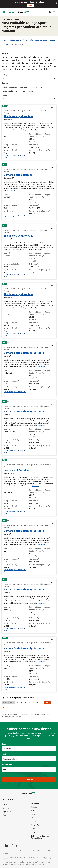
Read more (14, 191)
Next (47, 702)
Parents (6, 815)
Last (5, 708)
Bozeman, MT (9, 178)
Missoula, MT (8, 120)
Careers (34, 807)
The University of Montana (19, 116)
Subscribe (29, 780)
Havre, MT (7, 356)
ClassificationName (10, 87)
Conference (24, 87)
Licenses (34, 832)
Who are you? (7, 764)
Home (4, 40)
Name (4, 744)
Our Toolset (35, 803)
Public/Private (37, 87)
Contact (34, 814)
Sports (23, 91)
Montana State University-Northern (24, 353)
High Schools (8, 812)
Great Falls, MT (9, 473)
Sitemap (34, 821)
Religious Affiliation (10, 91)
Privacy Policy (36, 825)
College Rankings (16, 40)
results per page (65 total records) (18, 698)
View (30, 5)
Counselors (7, 804)
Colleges (6, 808)
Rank (5, 79)
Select (5, 769)
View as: (4, 95)
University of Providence (17, 470)
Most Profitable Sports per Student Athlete (40, 40)
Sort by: (4, 75)
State (7, 45)
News (33, 811)
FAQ (32, 818)
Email (4, 754)
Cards (5, 99)
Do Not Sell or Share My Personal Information (40, 837)
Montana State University (18, 175)
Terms (33, 829)
